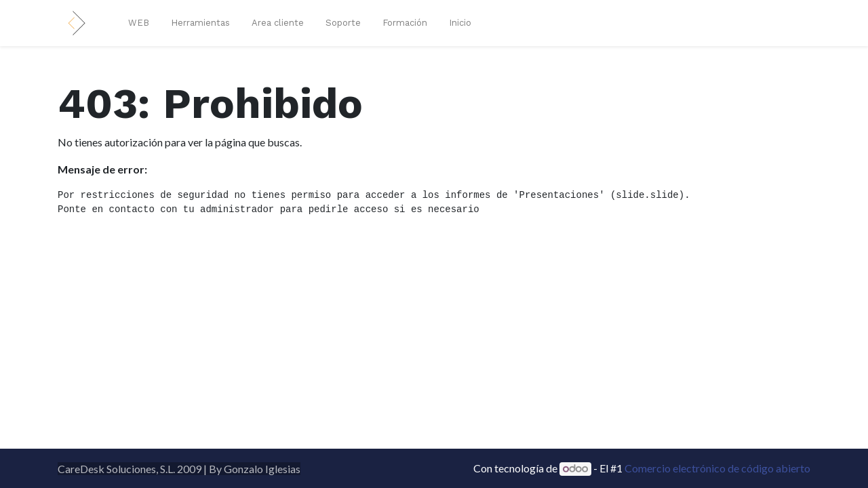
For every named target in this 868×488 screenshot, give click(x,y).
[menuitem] (139, 23)
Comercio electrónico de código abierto (717, 468)
